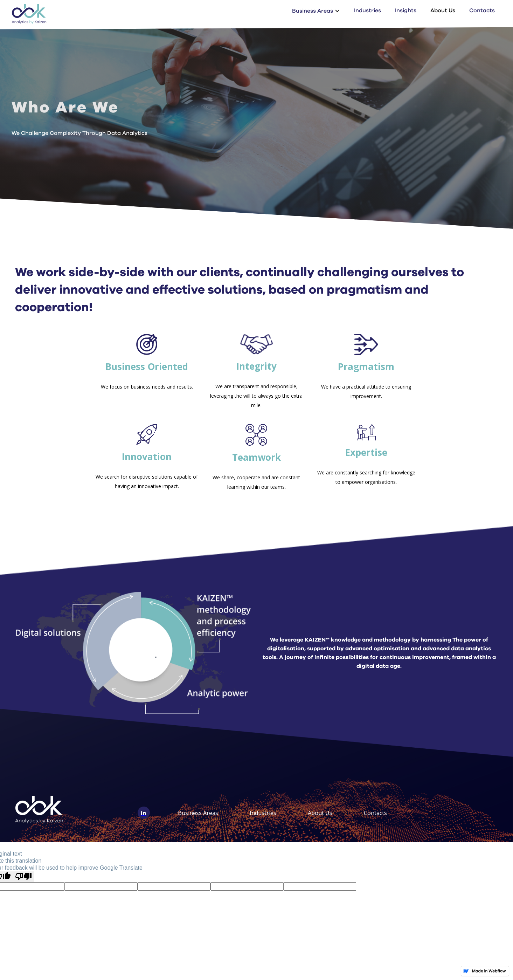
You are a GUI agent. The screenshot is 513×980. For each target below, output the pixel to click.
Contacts (482, 11)
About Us (443, 11)
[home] (29, 14)
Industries (368, 11)
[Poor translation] (23, 877)
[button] (316, 11)
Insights (406, 11)
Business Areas (198, 813)
